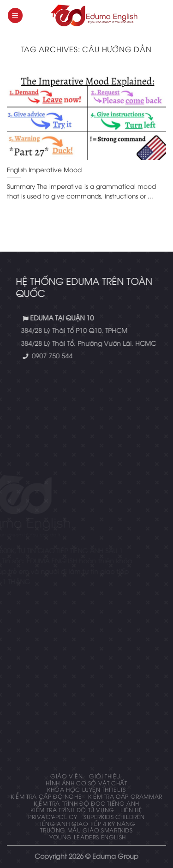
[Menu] (15, 15)
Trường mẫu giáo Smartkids (86, 830)
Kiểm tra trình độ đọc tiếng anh (86, 803)
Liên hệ (131, 810)
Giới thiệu (105, 776)
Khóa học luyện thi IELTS (86, 789)
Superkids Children (114, 817)
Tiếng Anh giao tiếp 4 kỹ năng (87, 823)
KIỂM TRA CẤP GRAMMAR (125, 796)
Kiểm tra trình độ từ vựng (72, 810)
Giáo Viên (67, 776)
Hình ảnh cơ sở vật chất (86, 783)
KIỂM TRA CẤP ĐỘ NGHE (46, 796)
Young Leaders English (88, 837)
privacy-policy (53, 817)
